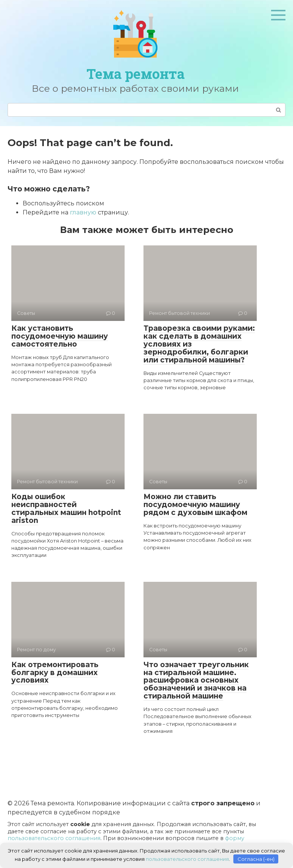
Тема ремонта (136, 74)
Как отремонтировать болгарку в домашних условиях (55, 673)
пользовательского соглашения (54, 838)
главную (83, 212)
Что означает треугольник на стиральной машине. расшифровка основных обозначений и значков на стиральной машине (196, 681)
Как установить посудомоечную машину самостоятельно (60, 336)
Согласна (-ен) (256, 859)
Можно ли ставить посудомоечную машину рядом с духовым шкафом (195, 505)
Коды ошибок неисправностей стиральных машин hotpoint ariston (66, 509)
